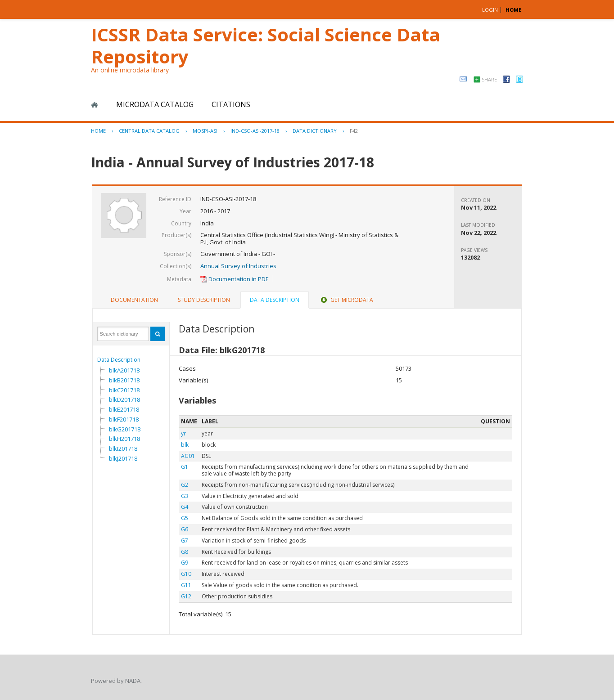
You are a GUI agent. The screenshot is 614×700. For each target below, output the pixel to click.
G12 (186, 596)
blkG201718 (125, 429)
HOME (513, 10)
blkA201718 (124, 370)
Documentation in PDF (234, 279)
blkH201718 (124, 439)
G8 (185, 552)
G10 (186, 574)
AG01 (188, 456)
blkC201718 (124, 390)
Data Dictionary (315, 131)
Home (95, 105)
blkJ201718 (123, 458)
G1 (185, 467)
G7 (185, 541)
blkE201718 (124, 409)
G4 (185, 507)
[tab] (134, 300)
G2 (185, 485)
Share (489, 79)
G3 (185, 496)
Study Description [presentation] (204, 300)
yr (183, 433)
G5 (185, 518)
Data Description (119, 360)
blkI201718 (123, 449)
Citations (231, 104)
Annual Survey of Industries (238, 266)
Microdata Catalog (155, 104)
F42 (354, 131)
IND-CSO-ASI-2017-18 (255, 131)
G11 (186, 585)
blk (185, 445)
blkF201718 (124, 419)
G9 (185, 563)
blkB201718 (124, 380)
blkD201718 (124, 399)
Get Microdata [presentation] (346, 300)
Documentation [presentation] (134, 300)
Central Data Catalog (149, 131)
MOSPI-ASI (205, 131)
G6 (185, 529)
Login (490, 10)
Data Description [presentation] (275, 300)
